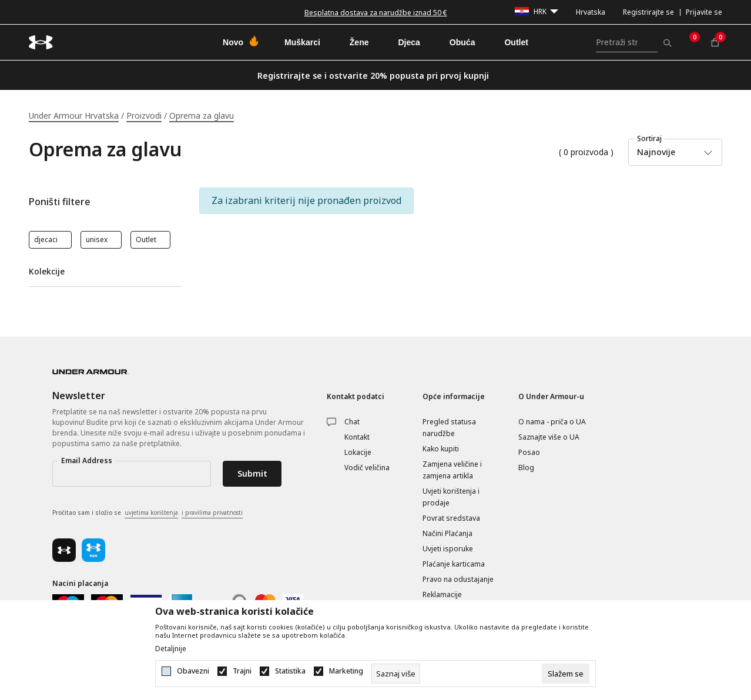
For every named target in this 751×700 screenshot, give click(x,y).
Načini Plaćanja (447, 533)
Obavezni (193, 671)
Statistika (290, 671)
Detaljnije (171, 649)
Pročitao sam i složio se (147, 513)
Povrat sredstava (451, 518)
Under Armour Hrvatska (74, 115)
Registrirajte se (648, 12)
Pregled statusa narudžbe (449, 428)
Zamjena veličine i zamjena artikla (452, 470)
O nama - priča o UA (552, 422)
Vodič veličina (367, 468)
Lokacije (358, 452)
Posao (529, 452)
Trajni (242, 671)
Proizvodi (144, 115)
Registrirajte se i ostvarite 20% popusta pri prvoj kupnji (373, 76)
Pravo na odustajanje (458, 579)
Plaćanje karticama (454, 564)
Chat (352, 422)
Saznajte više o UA (549, 437)
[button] (105, 202)
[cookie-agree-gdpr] (566, 674)
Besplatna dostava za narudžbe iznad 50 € (376, 13)
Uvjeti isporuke (448, 549)
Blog (526, 468)
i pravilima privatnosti (212, 513)
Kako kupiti (441, 449)
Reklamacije (442, 595)
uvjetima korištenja (151, 513)
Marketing (346, 671)
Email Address (87, 460)
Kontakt (357, 437)
